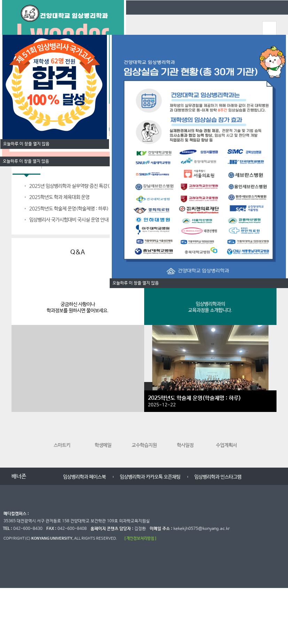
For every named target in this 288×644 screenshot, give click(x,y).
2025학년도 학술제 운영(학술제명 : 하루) (69, 209)
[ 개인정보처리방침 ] (140, 538)
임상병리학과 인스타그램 (218, 477)
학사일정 (185, 436)
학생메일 (103, 436)
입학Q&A (58, 167)
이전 (18, 439)
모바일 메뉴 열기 (269, 28)
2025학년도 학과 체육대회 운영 (59, 197)
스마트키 (62, 436)
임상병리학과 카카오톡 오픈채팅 (150, 477)
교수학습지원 (144, 436)
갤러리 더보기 (148, 386)
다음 (270, 439)
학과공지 (26, 167)
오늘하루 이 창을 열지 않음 (26, 161)
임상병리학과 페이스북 (84, 477)
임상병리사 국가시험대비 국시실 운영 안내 (69, 220)
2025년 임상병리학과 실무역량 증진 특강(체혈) (75, 186)
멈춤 (44, 477)
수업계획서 (226, 436)
